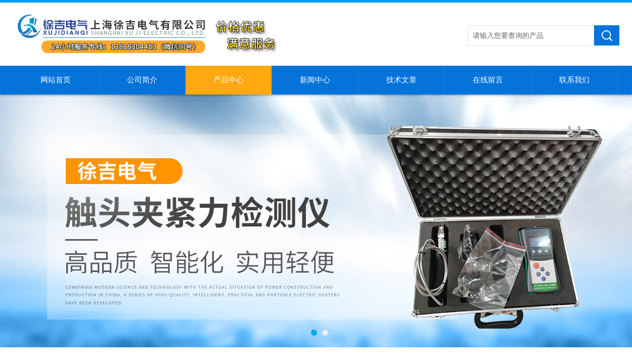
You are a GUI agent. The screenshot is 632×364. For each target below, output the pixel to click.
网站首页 (56, 80)
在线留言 (488, 80)
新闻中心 (315, 80)
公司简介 (142, 80)
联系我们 (574, 80)
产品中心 (229, 80)
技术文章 (401, 80)
